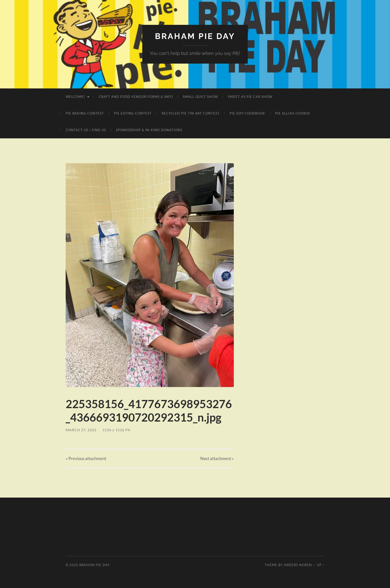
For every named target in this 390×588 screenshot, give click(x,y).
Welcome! (75, 97)
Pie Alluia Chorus (293, 113)
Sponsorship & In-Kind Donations (149, 130)
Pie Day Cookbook (247, 113)
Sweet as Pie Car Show (250, 97)
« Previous (86, 458)
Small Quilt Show (200, 97)
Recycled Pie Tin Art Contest (191, 113)
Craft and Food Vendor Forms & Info (136, 97)
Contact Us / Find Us (86, 130)
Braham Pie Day (195, 36)
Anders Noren (298, 565)
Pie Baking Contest (85, 113)
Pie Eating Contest (133, 113)
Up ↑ (321, 565)
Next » (217, 458)
